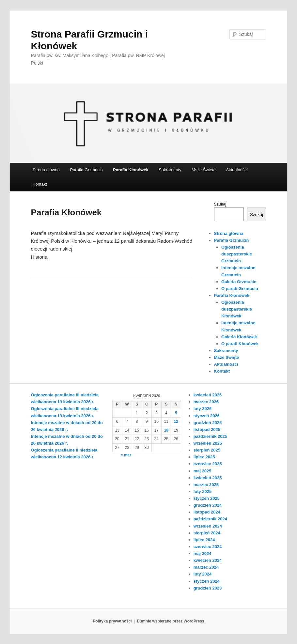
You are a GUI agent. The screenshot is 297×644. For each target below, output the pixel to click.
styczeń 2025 (207, 498)
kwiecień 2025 (208, 478)
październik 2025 (210, 436)
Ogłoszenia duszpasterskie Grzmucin (237, 254)
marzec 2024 (206, 567)
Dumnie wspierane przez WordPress (171, 621)
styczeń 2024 (207, 581)
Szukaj (220, 204)
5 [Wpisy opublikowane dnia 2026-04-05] (176, 413)
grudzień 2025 (208, 423)
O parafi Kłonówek (240, 344)
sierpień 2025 (207, 450)
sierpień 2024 (207, 533)
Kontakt (40, 184)
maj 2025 (203, 471)
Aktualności (237, 170)
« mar (126, 455)
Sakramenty (170, 170)
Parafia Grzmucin (86, 170)
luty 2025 (203, 491)
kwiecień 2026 (208, 395)
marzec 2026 (206, 402)
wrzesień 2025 (208, 443)
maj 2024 (203, 553)
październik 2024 (210, 519)
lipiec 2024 (204, 540)
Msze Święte (204, 170)
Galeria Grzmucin (239, 282)
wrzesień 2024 (208, 526)
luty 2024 (203, 574)
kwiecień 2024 (208, 560)
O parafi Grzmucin (240, 289)
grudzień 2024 (208, 505)
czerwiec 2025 (208, 464)
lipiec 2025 (204, 457)
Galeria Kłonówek (239, 337)
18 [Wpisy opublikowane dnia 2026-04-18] (166, 430)
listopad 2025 (207, 429)
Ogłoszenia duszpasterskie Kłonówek (237, 309)
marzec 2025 (206, 485)
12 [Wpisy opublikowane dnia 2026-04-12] (176, 422)
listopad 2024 (207, 512)
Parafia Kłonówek (131, 170)
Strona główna (46, 170)
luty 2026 (203, 409)
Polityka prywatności (112, 621)
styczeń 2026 (207, 416)
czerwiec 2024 (208, 547)
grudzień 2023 (208, 588)
